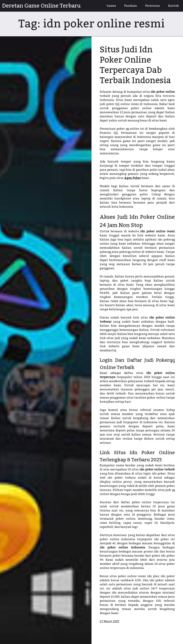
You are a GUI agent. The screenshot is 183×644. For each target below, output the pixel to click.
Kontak (174, 6)
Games (111, 6)
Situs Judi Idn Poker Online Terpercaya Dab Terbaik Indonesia (135, 65)
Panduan (131, 6)
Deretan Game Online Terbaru (41, 6)
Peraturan (153, 6)
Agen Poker (132, 178)
